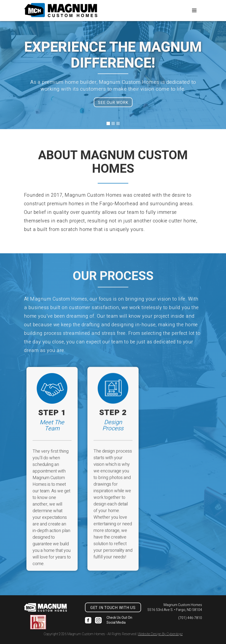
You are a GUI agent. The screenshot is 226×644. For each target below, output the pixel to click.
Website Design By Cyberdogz (160, 634)
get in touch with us (113, 608)
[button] (194, 11)
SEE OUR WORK (113, 103)
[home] (61, 10)
